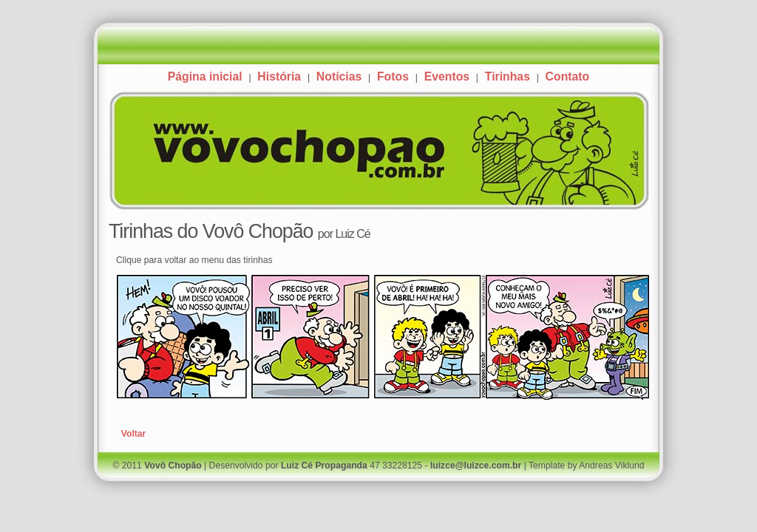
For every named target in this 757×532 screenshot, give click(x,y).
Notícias (339, 76)
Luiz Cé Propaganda (324, 465)
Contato (568, 76)
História (279, 76)
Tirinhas (508, 76)
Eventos (447, 76)
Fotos (393, 76)
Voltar (134, 434)
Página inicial (205, 76)
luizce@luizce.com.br (476, 465)
